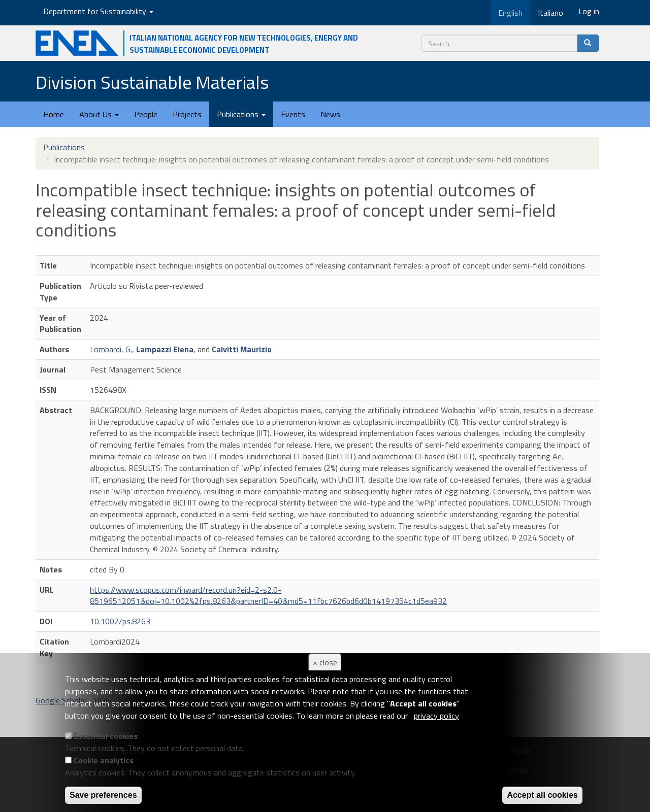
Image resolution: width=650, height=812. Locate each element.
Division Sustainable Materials (152, 82)
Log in (589, 11)
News (330, 114)
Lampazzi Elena (165, 349)
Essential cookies (106, 736)
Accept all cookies (542, 795)
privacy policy (436, 716)
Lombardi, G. (111, 349)
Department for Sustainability (98, 11)
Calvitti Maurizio (242, 349)
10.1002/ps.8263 (120, 621)
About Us (99, 114)
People (146, 114)
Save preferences (103, 795)
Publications (241, 114)
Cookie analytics (104, 760)
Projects (187, 114)
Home (54, 114)
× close (325, 662)
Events (293, 114)
